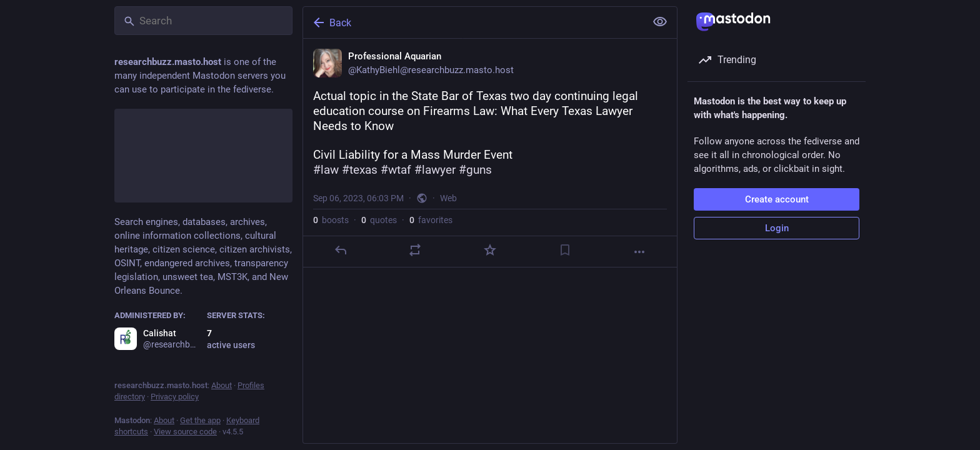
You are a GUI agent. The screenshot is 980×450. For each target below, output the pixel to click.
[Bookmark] (565, 250)
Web (448, 198)
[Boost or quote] (415, 250)
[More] (639, 252)
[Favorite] (490, 250)
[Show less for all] (660, 22)
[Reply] (341, 250)
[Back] (473, 22)
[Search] (203, 21)
